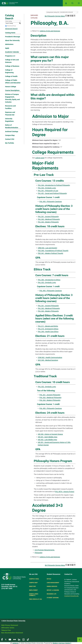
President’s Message (13, 37)
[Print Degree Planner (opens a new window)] (66, 16)
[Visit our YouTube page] (10, 639)
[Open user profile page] (66, 3)
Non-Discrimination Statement (12, 633)
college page (40, 158)
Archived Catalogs (12, 131)
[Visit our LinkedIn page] (19, 639)
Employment (33, 590)
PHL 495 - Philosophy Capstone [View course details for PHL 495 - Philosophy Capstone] (51, 202)
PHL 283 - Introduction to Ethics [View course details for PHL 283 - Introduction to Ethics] (49, 280)
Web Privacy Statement (10, 625)
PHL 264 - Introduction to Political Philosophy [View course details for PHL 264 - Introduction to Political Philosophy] (54, 185)
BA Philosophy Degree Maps (55, 16)
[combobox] (62, 12)
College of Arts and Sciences (12, 61)
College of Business (12, 66)
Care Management (53, 583)
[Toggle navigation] (79, 3)
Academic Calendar (12, 52)
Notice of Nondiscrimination (12, 126)
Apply (7, 48)
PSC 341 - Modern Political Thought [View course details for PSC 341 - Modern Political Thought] (50, 253)
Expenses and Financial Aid (10, 114)
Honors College (11, 87)
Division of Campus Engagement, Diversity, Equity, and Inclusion (12, 98)
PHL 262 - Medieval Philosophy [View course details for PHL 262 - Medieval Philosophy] (49, 219)
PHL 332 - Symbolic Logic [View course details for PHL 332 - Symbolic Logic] (47, 188)
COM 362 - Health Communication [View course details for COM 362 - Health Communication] (50, 357)
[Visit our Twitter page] (6, 639)
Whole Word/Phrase (11, 26)
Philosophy (38, 553)
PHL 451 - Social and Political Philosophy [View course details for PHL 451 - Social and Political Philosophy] (52, 193)
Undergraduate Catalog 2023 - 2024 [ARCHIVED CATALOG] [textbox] (60, 12)
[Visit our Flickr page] (15, 639)
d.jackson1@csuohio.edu (71, 596)
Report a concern (53, 590)
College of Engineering (9, 71)
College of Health (11, 76)
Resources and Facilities (10, 107)
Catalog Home (10, 33)
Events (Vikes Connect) (34, 595)
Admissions (9, 44)
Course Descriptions (12, 90)
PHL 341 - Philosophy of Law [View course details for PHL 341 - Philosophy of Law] (48, 191)
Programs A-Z (10, 56)
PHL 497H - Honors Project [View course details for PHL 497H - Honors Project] (65, 492)
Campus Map (10, 135)
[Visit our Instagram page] (24, 639)
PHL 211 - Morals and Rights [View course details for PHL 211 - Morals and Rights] (48, 326)
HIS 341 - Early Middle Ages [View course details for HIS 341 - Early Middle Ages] (48, 437)
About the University (12, 40)
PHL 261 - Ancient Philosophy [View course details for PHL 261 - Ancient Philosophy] (48, 217)
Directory (33, 586)
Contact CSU (10, 139)
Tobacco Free (6, 630)
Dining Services (52, 586)
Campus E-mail (34, 579)
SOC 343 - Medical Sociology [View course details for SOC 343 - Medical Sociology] (48, 360)
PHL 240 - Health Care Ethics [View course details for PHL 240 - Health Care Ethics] (48, 332)
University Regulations (9, 120)
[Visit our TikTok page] (28, 639)
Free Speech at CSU (36, 599)
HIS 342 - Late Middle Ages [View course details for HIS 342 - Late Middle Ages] (47, 440)
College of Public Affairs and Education (13, 81)
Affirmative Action (8, 628)
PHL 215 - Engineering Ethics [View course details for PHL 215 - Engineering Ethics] (48, 329)
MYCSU (49, 579)
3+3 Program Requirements (45, 550)
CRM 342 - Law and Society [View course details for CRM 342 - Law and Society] (47, 248)
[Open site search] (72, 3)
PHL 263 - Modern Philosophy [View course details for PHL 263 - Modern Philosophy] (48, 222)
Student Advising (53, 598)
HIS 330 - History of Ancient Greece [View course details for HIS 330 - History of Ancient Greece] (50, 434)
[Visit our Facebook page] (2, 639)
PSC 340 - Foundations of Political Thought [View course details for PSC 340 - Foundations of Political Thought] (53, 251)
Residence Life (52, 594)
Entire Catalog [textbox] (9, 21)
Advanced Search (11, 29)
